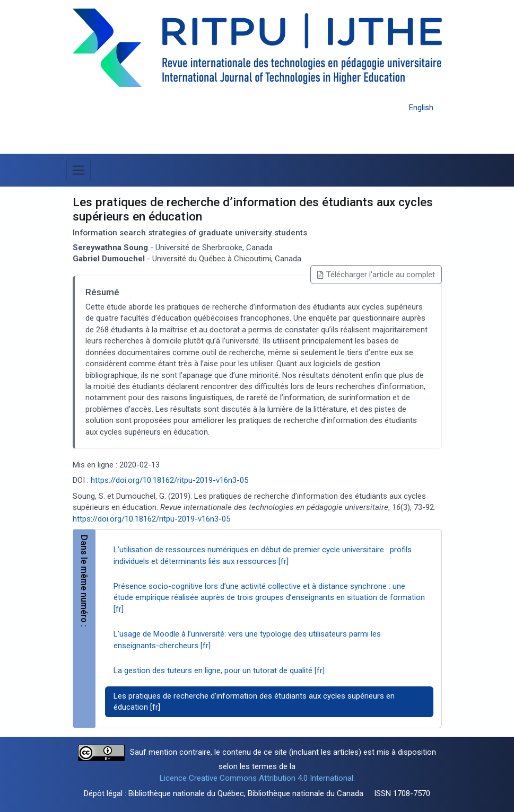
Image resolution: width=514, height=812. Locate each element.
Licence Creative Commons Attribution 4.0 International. (257, 778)
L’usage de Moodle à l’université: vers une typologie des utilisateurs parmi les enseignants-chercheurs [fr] (247, 639)
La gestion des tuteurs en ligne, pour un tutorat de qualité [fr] (219, 670)
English (421, 108)
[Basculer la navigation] (79, 170)
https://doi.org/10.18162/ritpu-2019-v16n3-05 (169, 480)
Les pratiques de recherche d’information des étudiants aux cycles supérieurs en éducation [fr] (254, 701)
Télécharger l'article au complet (376, 275)
